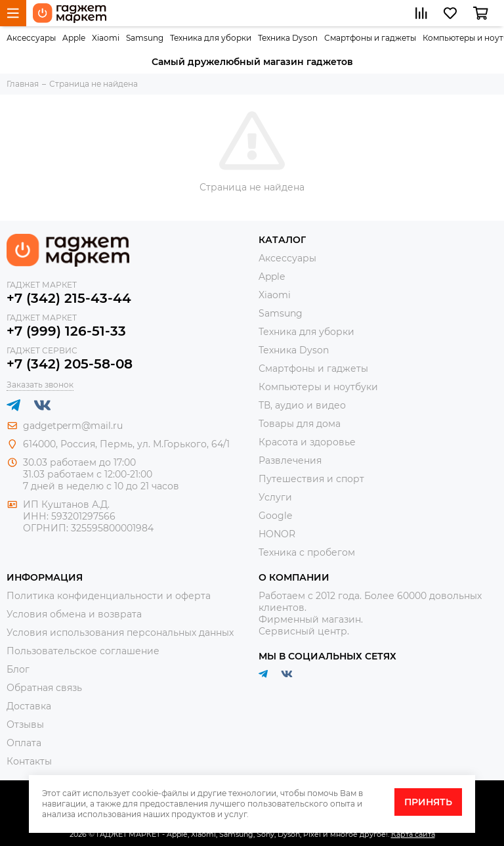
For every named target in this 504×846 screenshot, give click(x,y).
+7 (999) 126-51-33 (66, 331)
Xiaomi (106, 38)
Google (275, 516)
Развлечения (290, 460)
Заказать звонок (40, 385)
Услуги (275, 497)
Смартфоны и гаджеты (370, 38)
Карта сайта (413, 834)
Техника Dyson (288, 38)
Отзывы (25, 724)
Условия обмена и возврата (74, 614)
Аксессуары (31, 38)
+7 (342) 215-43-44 (69, 298)
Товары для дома (300, 424)
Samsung (145, 38)
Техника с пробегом (307, 552)
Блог (18, 669)
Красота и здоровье (307, 442)
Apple (74, 38)
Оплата (24, 743)
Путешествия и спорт (311, 479)
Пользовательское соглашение (83, 651)
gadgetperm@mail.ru (73, 426)
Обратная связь (44, 688)
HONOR (277, 534)
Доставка (29, 706)
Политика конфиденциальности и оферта (109, 596)
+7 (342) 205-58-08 (70, 364)
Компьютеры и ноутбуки (318, 387)
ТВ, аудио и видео (302, 405)
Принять (428, 802)
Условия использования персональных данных (120, 633)
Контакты (29, 761)
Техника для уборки (211, 38)
